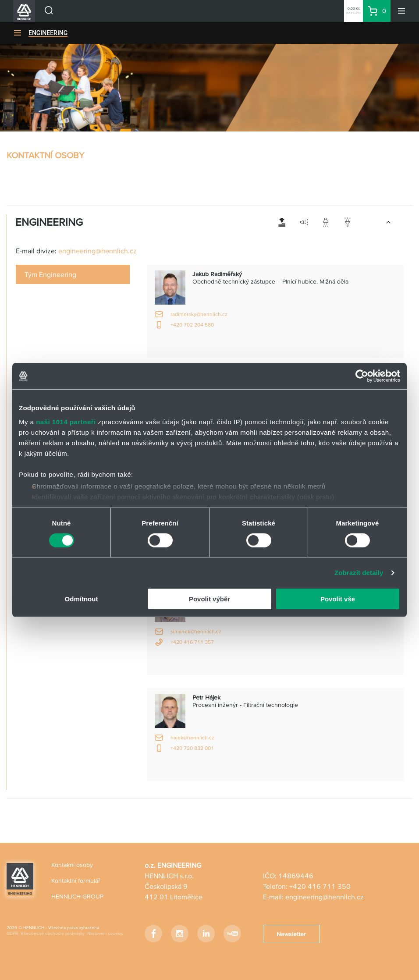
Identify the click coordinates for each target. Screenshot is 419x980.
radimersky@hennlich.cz (199, 314)
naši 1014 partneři (66, 421)
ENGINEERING (48, 33)
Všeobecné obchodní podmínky (53, 933)
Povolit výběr (209, 599)
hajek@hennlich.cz (192, 737)
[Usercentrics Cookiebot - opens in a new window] (362, 376)
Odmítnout (82, 599)
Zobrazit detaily (359, 573)
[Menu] (401, 11)
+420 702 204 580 (192, 325)
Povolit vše (338, 599)
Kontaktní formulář (76, 881)
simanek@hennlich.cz (196, 631)
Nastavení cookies (105, 933)
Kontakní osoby (72, 865)
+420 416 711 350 (320, 886)
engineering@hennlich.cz (98, 251)
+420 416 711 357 (192, 642)
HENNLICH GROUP (77, 896)
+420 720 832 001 (192, 748)
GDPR (12, 933)
